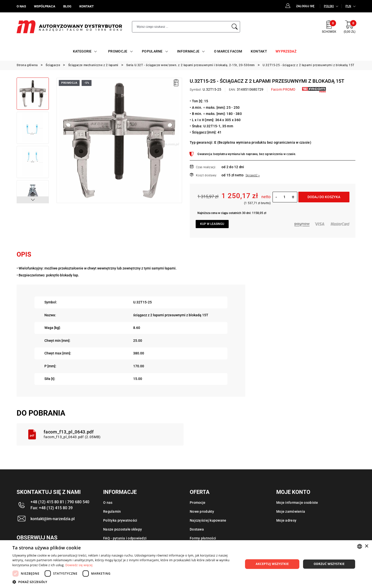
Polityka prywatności (120, 520)
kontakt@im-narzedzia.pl (53, 519)
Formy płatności (203, 538)
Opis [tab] (24, 254)
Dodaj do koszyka (324, 197)
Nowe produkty (202, 511)
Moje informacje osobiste (297, 503)
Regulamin (112, 511)
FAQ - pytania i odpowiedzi (125, 538)
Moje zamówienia (291, 511)
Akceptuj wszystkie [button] (272, 564)
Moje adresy (286, 520)
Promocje (198, 503)
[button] (33, 200)
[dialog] (186, 564)
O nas (108, 503)
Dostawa (197, 529)
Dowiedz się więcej (79, 565)
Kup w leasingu (212, 224)
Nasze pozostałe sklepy (123, 529)
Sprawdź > (253, 175)
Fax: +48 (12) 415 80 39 (52, 508)
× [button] (366, 546)
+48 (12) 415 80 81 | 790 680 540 (60, 502)
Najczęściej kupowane (208, 520)
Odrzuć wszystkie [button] (329, 564)
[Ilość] (284, 197)
